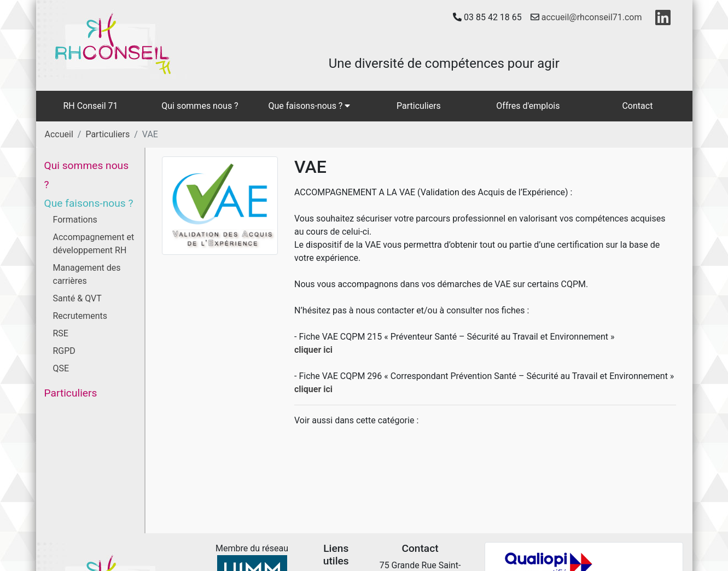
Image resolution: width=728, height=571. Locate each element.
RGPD (64, 351)
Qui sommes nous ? (200, 106)
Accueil (59, 134)
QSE (61, 368)
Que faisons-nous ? (310, 106)
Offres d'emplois (528, 106)
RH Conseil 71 (90, 106)
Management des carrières (87, 274)
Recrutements (80, 316)
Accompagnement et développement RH (94, 244)
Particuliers (419, 106)
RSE (61, 333)
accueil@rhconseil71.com (592, 17)
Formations (75, 220)
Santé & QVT (77, 298)
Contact (637, 106)
